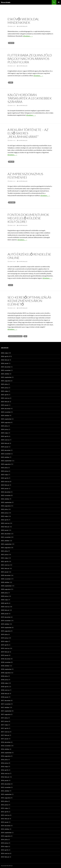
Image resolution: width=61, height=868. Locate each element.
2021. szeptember (6, 544)
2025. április (5, 395)
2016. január (5, 780)
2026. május (5, 353)
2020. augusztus (6, 589)
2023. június (5, 471)
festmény (12, 202)
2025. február (5, 402)
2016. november (6, 746)
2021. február (5, 568)
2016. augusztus (6, 756)
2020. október (5, 582)
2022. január (5, 530)
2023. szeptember (6, 461)
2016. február (5, 777)
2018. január (5, 697)
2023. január (5, 488)
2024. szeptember (6, 419)
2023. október (5, 457)
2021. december (6, 534)
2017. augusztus (6, 714)
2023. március (5, 481)
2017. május (5, 725)
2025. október (5, 374)
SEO (26, 336)
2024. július (4, 426)
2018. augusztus (6, 673)
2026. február (5, 360)
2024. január (5, 447)
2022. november (6, 495)
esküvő (11, 43)
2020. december (6, 575)
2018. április (5, 687)
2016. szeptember (6, 753)
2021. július (4, 551)
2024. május (5, 433)
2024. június (5, 429)
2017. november (6, 704)
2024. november (6, 412)
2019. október (5, 624)
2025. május (5, 391)
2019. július (4, 634)
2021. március (5, 565)
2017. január (5, 739)
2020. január (5, 614)
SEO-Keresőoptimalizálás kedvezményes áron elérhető (29, 301)
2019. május (5, 641)
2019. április (5, 645)
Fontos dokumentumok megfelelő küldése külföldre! (28, 218)
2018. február (5, 694)
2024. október (5, 415)
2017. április (5, 728)
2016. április (5, 770)
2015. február (5, 819)
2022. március (5, 523)
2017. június (5, 721)
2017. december (6, 700)
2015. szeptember (6, 794)
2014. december (6, 826)
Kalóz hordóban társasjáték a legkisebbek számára (30, 98)
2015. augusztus (6, 798)
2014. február (5, 857)
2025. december (6, 367)
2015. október (5, 791)
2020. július (4, 593)
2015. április (5, 812)
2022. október (5, 499)
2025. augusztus (6, 381)
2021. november (6, 537)
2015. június (5, 805)
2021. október (5, 541)
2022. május (5, 516)
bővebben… (28, 36)
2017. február (5, 735)
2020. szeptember (6, 586)
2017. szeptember (6, 711)
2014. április (5, 850)
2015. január (5, 822)
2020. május (5, 600)
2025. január (5, 405)
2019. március (5, 648)
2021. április (5, 561)
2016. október (5, 749)
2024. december (6, 409)
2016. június (5, 763)
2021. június (5, 554)
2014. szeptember (6, 833)
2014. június (5, 843)
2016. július (4, 760)
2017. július (4, 718)
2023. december (6, 450)
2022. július (4, 509)
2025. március (5, 398)
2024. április (5, 436)
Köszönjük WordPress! (7, 866)
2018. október (5, 666)
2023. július (4, 468)
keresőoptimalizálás (15, 336)
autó (11, 285)
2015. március (5, 815)
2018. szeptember (6, 669)
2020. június (5, 596)
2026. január (5, 363)
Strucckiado (6, 2)
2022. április (5, 520)
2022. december (6, 492)
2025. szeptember (6, 377)
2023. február (5, 485)
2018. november (6, 662)
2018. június (5, 680)
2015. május (5, 808)
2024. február (5, 443)
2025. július (4, 384)
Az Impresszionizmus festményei (25, 176)
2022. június (5, 513)
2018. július (4, 676)
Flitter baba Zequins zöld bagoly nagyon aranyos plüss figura (30, 59)
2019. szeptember (6, 627)
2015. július (4, 801)
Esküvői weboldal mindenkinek (23, 21)
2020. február (5, 610)
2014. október (5, 829)
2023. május (5, 475)
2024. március (5, 440)
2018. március (5, 690)
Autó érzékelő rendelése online (29, 256)
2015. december (6, 784)
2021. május (5, 558)
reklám (11, 162)
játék (11, 82)
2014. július (4, 839)
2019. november (6, 621)
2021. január (5, 572)
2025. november (6, 370)
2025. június (5, 388)
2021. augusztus (6, 548)
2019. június (5, 638)
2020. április (5, 603)
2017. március (5, 732)
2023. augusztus (6, 464)
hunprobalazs (23, 26)
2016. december (6, 742)
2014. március (5, 853)
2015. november (6, 787)
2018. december (6, 659)
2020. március (5, 607)
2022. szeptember (6, 502)
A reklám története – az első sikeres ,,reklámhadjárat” (28, 133)
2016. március (5, 773)
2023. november (6, 454)
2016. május (5, 766)
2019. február (5, 652)
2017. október (5, 707)
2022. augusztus (6, 506)
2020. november (6, 579)
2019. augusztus (6, 631)
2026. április (5, 356)
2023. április (5, 478)
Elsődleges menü (59, 2)
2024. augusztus (6, 422)
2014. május (5, 846)
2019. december (6, 617)
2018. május (5, 683)
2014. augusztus (6, 836)
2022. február (5, 527)
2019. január (5, 655)
